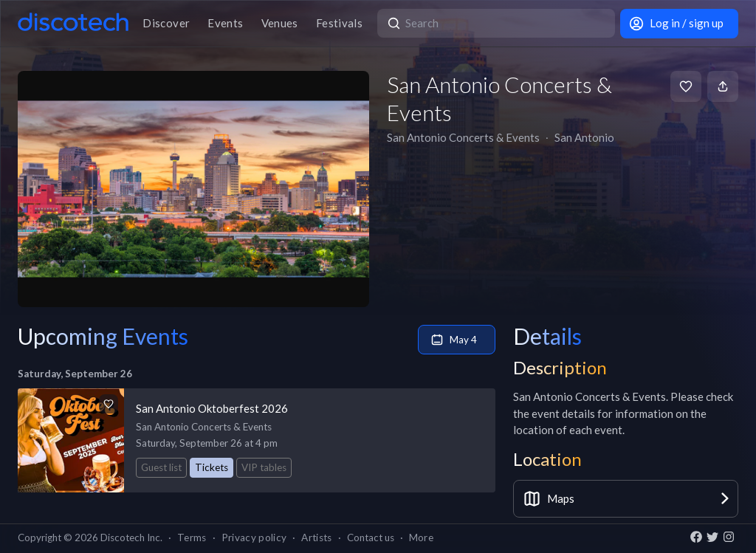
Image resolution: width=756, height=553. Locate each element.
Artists (316, 537)
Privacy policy (254, 537)
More (421, 537)
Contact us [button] (371, 537)
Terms (192, 537)
